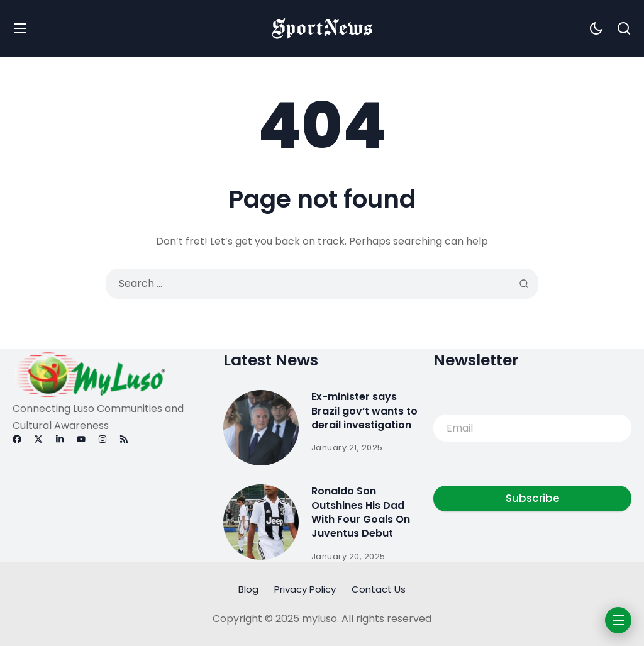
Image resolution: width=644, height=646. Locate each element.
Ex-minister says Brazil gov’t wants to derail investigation (364, 411)
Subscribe (533, 498)
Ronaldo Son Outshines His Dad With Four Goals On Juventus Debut (361, 512)
